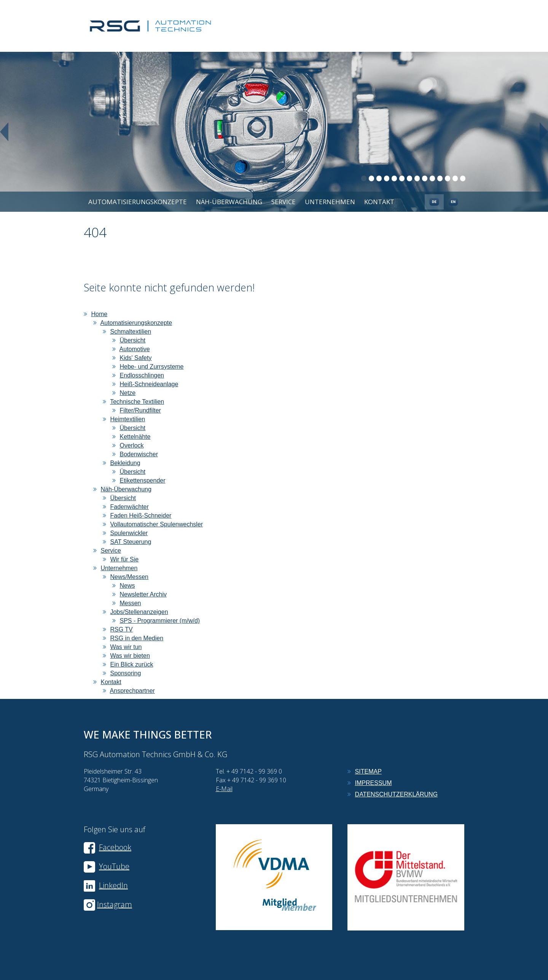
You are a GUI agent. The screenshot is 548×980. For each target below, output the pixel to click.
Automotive (135, 349)
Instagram (115, 904)
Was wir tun (126, 647)
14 (463, 178)
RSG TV (121, 629)
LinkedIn (113, 885)
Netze (127, 393)
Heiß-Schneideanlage (149, 384)
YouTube (107, 866)
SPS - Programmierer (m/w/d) (160, 621)
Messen (130, 603)
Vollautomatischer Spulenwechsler (156, 524)
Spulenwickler (129, 533)
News (127, 586)
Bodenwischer (139, 454)
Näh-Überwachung (229, 202)
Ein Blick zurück (131, 664)
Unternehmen (330, 202)
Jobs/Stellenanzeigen (139, 612)
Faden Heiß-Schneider (141, 516)
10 (432, 178)
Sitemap (368, 771)
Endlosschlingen (142, 375)
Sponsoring (125, 673)
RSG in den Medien (137, 638)
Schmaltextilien (131, 332)
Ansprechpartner (132, 691)
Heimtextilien (127, 419)
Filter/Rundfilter (140, 410)
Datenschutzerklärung (397, 794)
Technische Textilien (137, 402)
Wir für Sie (124, 559)
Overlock (131, 445)
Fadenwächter (129, 507)
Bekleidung (125, 463)
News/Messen (129, 577)
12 (448, 178)
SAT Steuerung (131, 542)
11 (440, 178)
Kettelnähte (135, 437)
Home (99, 314)
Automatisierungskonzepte (138, 202)
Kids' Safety (135, 358)
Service (284, 202)
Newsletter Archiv (143, 594)
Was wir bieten (130, 656)
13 (455, 178)
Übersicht (132, 340)
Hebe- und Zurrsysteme (151, 367)
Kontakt (379, 202)
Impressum (374, 783)
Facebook (108, 847)
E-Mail (224, 789)
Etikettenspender (142, 480)
